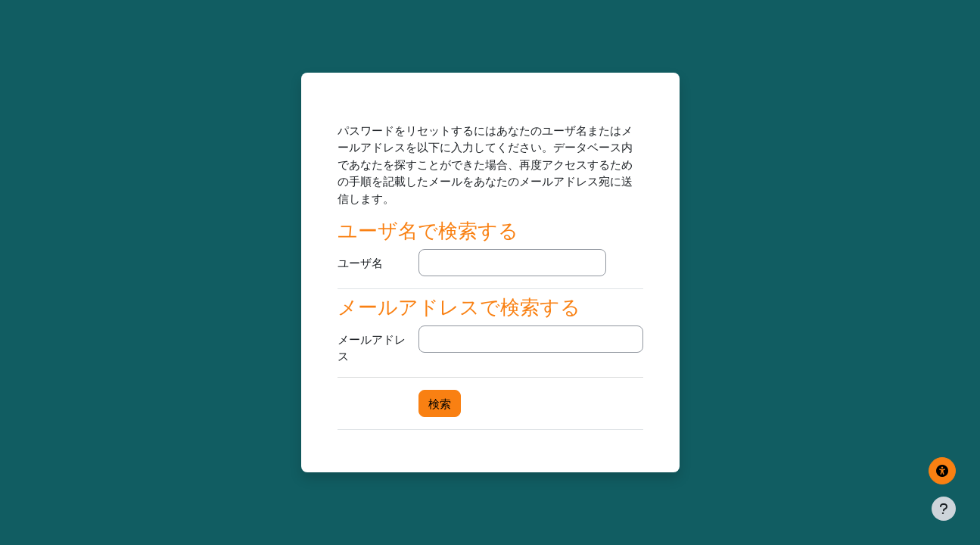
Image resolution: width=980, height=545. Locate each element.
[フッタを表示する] (944, 509)
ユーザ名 (360, 263)
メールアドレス (372, 348)
